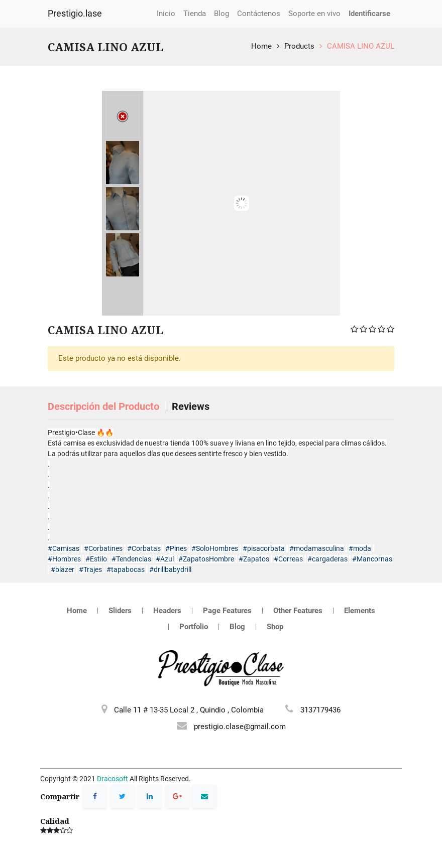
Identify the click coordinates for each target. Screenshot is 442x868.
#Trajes (90, 569)
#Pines (176, 548)
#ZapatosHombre (206, 559)
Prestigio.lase (75, 14)
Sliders (120, 611)
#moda (360, 548)
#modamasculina (317, 548)
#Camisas (64, 548)
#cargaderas (327, 559)
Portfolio (194, 627)
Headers (167, 611)
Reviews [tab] (191, 406)
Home (261, 46)
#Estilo (96, 559)
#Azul (165, 559)
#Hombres (64, 559)
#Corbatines (103, 548)
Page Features (227, 611)
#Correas (288, 559)
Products (299, 46)
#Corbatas (144, 548)
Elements (360, 611)
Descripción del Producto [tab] (105, 406)
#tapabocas (126, 569)
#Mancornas (372, 559)
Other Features (298, 611)
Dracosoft (113, 779)
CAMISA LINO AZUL (361, 46)
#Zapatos (254, 559)
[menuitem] (166, 14)
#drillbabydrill (170, 569)
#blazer (63, 569)
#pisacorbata (264, 548)
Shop (275, 627)
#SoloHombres (215, 548)
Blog (237, 627)
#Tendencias (131, 559)
